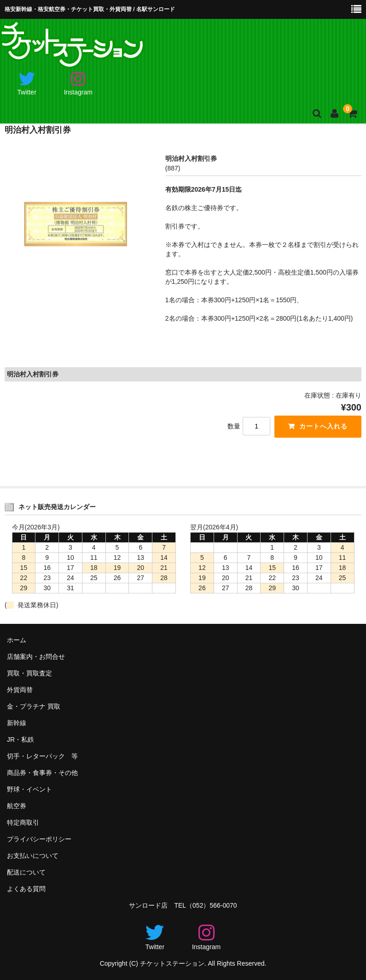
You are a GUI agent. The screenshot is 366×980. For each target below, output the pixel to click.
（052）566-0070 (212, 905)
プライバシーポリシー (39, 839)
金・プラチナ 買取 (34, 707)
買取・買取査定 (29, 674)
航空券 (17, 806)
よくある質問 (26, 889)
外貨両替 (20, 690)
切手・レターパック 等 (42, 757)
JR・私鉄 (20, 740)
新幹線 (17, 723)
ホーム (17, 640)
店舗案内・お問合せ (36, 657)
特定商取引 (23, 822)
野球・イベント (29, 789)
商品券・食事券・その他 (42, 773)
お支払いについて (33, 856)
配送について (26, 872)
